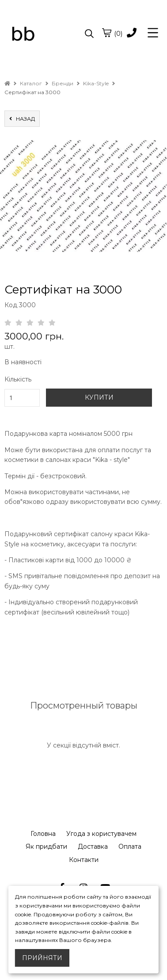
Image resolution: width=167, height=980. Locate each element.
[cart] (106, 33)
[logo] (44, 34)
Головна (43, 834)
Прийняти (42, 958)
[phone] (132, 33)
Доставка (93, 847)
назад (22, 119)
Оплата (130, 847)
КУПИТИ (99, 397)
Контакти (84, 860)
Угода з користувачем (101, 834)
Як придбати (46, 847)
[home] (7, 83)
